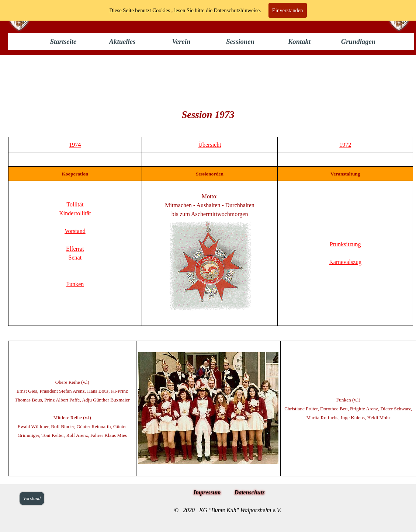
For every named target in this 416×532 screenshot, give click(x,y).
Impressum (207, 492)
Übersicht (209, 145)
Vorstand (75, 231)
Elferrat (75, 249)
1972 (345, 145)
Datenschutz (250, 492)
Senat (75, 258)
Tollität (75, 204)
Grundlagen (358, 41)
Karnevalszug (345, 262)
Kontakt (299, 41)
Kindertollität (75, 213)
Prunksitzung (345, 244)
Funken (75, 284)
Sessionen (240, 41)
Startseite (63, 41)
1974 (75, 145)
